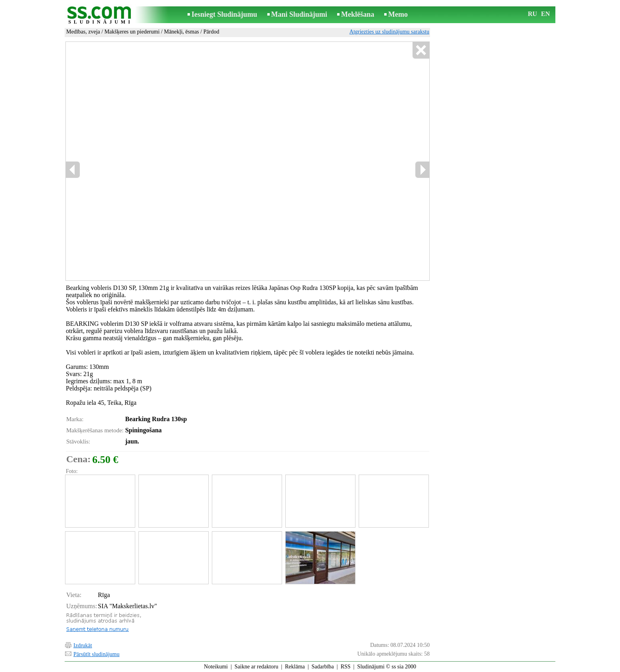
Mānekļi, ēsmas (182, 32)
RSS (346, 667)
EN (545, 14)
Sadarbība (323, 667)
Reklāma (295, 667)
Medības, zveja (83, 32)
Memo (398, 14)
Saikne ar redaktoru (257, 667)
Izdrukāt (83, 645)
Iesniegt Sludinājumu (224, 14)
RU (532, 14)
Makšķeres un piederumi (132, 32)
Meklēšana (358, 14)
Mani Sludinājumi (299, 14)
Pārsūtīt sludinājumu (97, 654)
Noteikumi (216, 667)
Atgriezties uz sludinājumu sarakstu (389, 32)
